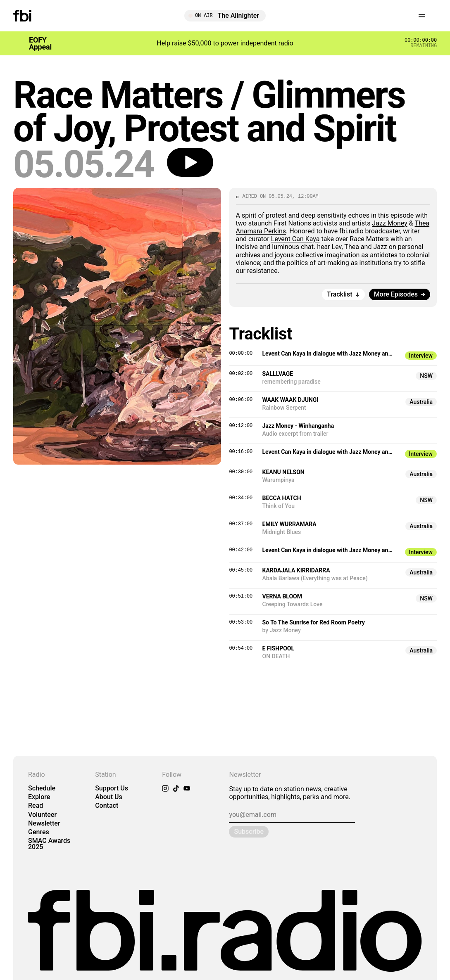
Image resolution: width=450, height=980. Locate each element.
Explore (39, 797)
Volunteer (42, 815)
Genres (39, 832)
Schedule (42, 788)
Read (36, 806)
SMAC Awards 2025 (49, 844)
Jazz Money (389, 223)
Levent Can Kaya (295, 239)
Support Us (112, 788)
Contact (107, 806)
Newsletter (44, 823)
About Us (109, 797)
